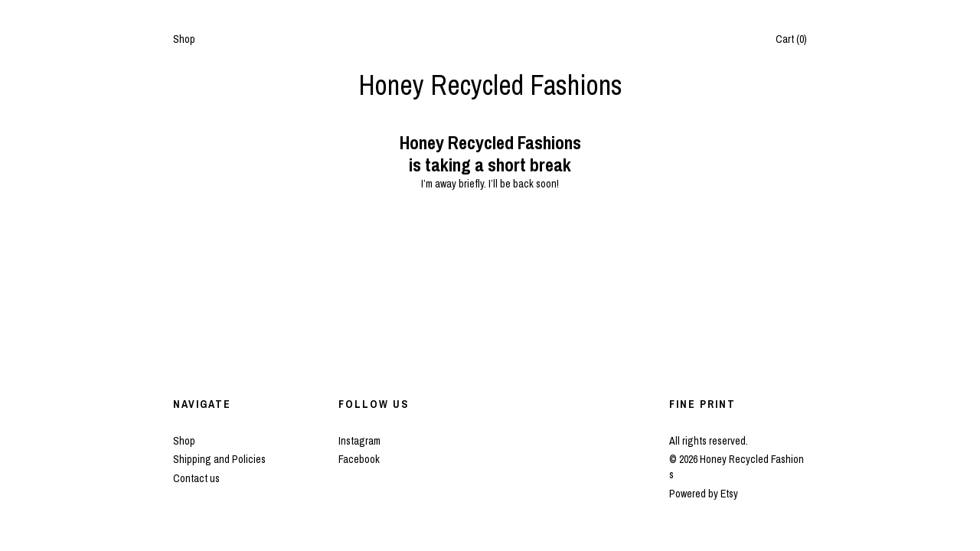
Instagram (359, 441)
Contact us (196, 478)
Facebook (359, 459)
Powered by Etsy (704, 494)
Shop (184, 39)
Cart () (791, 39)
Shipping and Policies (219, 459)
